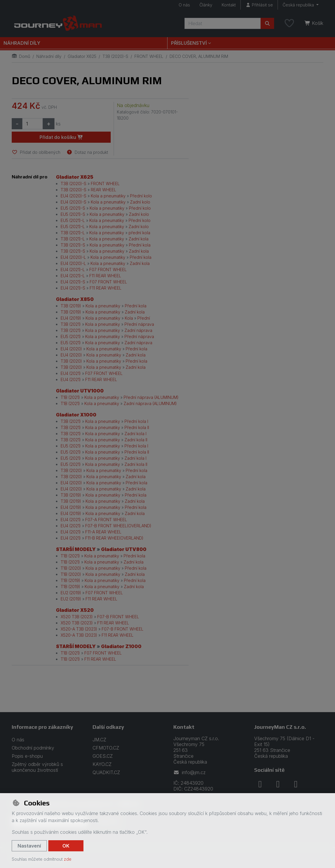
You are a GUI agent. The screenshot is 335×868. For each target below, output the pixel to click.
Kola (129, 318)
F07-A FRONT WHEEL (106, 520)
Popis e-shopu (27, 756)
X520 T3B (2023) (77, 617)
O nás (184, 5)
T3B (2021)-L (73, 233)
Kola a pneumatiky (108, 196)
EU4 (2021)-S (73, 282)
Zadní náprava (138, 330)
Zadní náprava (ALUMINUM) (150, 403)
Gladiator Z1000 (121, 646)
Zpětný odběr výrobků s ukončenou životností (37, 767)
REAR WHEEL (104, 190)
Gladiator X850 (75, 299)
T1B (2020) (71, 568)
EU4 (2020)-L (73, 257)
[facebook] (260, 784)
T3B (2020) (71, 361)
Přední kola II (137, 427)
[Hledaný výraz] (223, 23)
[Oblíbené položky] (289, 23)
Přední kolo (141, 196)
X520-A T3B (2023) (79, 629)
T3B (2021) (71, 324)
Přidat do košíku (61, 137)
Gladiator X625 (82, 56)
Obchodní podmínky (33, 748)
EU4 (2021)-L (73, 269)
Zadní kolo (140, 202)
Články (206, 5)
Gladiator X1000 (76, 415)
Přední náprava (139, 324)
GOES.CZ (103, 756)
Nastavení (29, 846)
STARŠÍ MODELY (76, 549)
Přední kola (140, 245)
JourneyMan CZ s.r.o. (280, 727)
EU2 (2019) (71, 593)
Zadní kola (139, 239)
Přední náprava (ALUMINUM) (151, 397)
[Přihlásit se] (259, 5)
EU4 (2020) (71, 349)
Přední (144, 318)
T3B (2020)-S (115, 56)
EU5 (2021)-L (73, 220)
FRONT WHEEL (149, 56)
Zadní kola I (135, 434)
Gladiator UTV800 (124, 549)
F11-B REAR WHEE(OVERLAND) (114, 538)
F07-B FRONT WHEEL (118, 617)
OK (66, 846)
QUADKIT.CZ (106, 772)
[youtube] (296, 784)
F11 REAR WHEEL (105, 276)
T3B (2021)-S (73, 245)
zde (68, 859)
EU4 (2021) (71, 373)
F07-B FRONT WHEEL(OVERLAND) (118, 526)
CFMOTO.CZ (106, 748)
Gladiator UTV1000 (80, 391)
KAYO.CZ (102, 764)
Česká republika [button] (299, 5)
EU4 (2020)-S (74, 196)
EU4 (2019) (71, 318)
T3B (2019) (71, 306)
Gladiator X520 (75, 610)
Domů (21, 56)
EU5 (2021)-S (73, 208)
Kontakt (229, 5)
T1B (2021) (70, 397)
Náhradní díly (22, 43)
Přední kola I (136, 421)
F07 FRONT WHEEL (108, 269)
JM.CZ (99, 740)
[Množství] (33, 124)
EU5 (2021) (71, 336)
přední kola (139, 233)
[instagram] (278, 784)
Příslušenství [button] (189, 43)
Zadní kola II (136, 440)
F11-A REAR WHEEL (103, 532)
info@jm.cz (189, 772)
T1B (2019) (70, 580)
